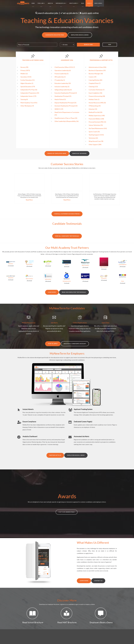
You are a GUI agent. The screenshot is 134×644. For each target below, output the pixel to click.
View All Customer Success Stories (67, 214)
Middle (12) (24, 74)
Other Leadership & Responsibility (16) (67, 121)
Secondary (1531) (26, 77)
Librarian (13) (93, 109)
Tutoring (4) (24, 99)
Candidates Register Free (55, 35)
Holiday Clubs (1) (94, 99)
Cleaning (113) (93, 87)
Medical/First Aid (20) (95, 112)
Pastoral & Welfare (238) (96, 119)
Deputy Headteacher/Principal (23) (65, 103)
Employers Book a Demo (80, 35)
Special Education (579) (28, 87)
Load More (52, 292)
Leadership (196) (67, 60)
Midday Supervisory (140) (97, 116)
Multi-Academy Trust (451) (29, 103)
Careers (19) (93, 77)
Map (110, 45)
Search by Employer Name (57, 153)
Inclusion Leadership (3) (62, 87)
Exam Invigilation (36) (95, 93)
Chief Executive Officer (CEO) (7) (65, 67)
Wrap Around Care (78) (96, 141)
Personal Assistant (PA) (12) (97, 122)
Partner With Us (55, 455)
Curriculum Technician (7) (97, 90)
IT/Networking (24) (95, 106)
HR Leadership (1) (60, 77)
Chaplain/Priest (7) (95, 83)
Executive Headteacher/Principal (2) (66, 93)
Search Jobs (88, 45)
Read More (29, 200)
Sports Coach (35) (94, 132)
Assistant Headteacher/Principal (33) (66, 106)
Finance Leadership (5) (62, 74)
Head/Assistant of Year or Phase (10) (66, 118)
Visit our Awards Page (67, 512)
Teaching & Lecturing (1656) (33, 60)
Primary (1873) (25, 70)
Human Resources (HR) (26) (97, 103)
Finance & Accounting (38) (97, 96)
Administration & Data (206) (98, 67)
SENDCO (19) (59, 109)
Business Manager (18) (96, 74)
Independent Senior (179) (28, 96)
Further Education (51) (28, 80)
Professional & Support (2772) (101, 60)
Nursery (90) (24, 67)
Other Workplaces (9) (27, 106)
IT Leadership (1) (60, 80)
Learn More (84, 581)
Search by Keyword (79, 153)
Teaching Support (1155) (96, 135)
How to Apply (53, 344)
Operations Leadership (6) (63, 70)
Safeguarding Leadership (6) (63, 90)
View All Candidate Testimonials (67, 236)
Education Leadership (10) (63, 83)
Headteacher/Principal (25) (63, 96)
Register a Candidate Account (75, 344)
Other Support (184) (95, 145)
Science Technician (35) (96, 125)
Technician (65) (93, 138)
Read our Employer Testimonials (74, 292)
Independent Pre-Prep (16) (29, 90)
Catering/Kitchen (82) (95, 80)
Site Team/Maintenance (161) (98, 128)
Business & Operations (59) (97, 70)
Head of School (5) (60, 99)
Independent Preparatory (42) (30, 93)
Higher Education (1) (27, 83)
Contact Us (98, 581)
